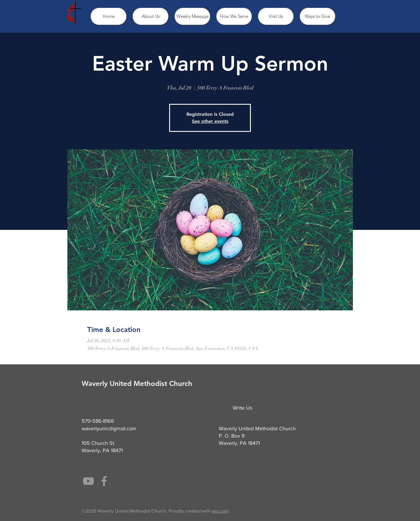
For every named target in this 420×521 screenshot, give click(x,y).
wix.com (220, 511)
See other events (210, 121)
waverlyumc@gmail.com (109, 429)
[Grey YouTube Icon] (88, 481)
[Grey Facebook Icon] (104, 481)
